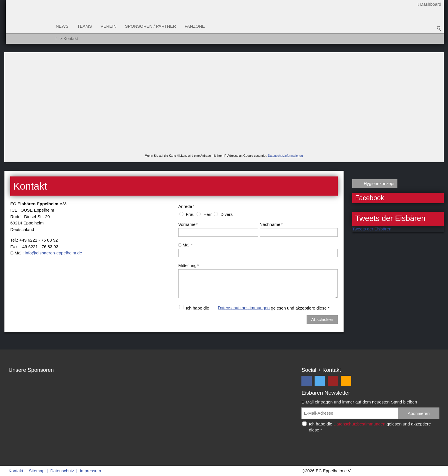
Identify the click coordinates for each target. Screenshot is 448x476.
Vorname (188, 224)
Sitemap (37, 471)
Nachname (271, 224)
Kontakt (16, 471)
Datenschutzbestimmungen (244, 308)
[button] (307, 381)
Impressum (90, 471)
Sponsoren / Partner (151, 26)
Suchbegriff (439, 29)
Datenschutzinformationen (285, 156)
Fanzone (195, 26)
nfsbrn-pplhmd (53, 253)
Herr (208, 214)
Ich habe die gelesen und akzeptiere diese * (258, 308)
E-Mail (185, 245)
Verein (109, 26)
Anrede (186, 206)
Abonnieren (419, 413)
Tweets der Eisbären (372, 229)
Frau (190, 214)
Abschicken (322, 319)
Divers (227, 214)
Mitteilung (189, 265)
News (62, 26)
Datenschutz (62, 471)
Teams (85, 26)
